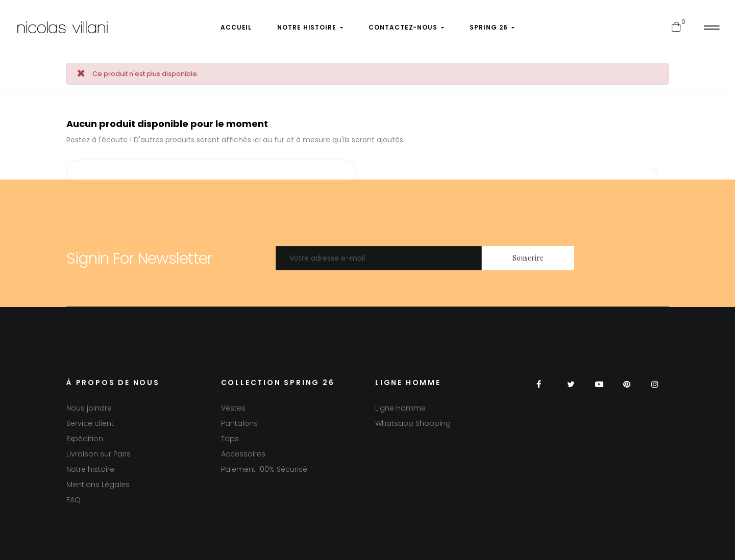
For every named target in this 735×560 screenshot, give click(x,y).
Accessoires (243, 454)
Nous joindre (89, 408)
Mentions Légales (98, 485)
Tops (230, 439)
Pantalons (239, 423)
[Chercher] (212, 167)
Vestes (233, 408)
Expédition (85, 439)
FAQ (73, 500)
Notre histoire (90, 469)
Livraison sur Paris (99, 454)
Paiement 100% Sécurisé (264, 469)
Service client (90, 423)
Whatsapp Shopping (413, 423)
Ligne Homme (400, 408)
